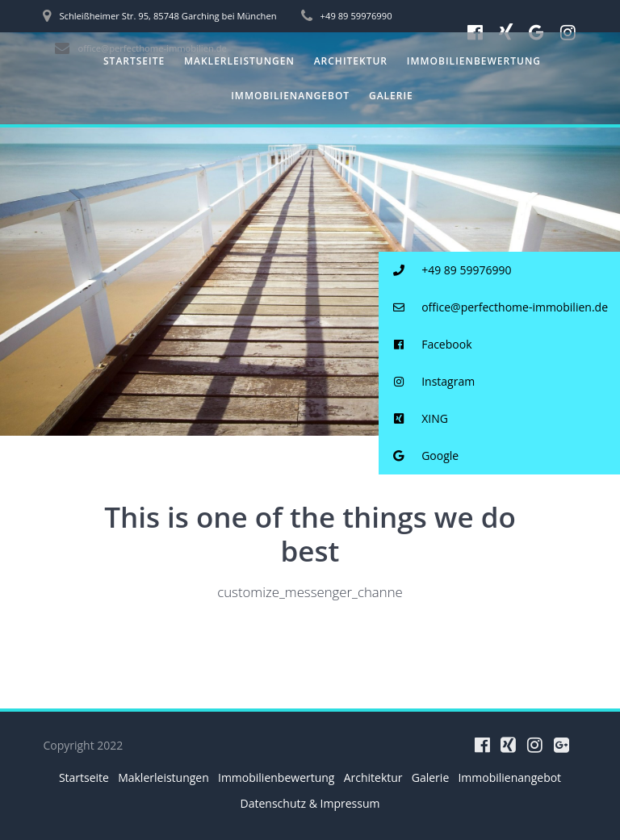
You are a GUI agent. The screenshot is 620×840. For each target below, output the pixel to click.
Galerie (391, 96)
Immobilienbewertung (474, 61)
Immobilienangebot (290, 96)
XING (413, 419)
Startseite (134, 61)
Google (419, 456)
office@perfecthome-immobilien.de (493, 308)
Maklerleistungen (239, 61)
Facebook (425, 345)
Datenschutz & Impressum (310, 803)
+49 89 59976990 (445, 271)
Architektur (351, 61)
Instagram (427, 382)
